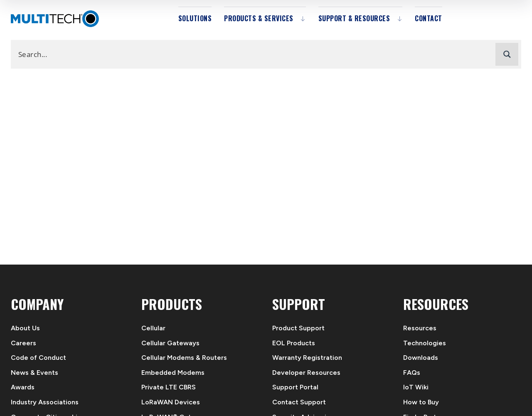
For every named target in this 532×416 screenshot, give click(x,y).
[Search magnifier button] (507, 54)
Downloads (421, 358)
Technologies (425, 343)
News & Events (34, 373)
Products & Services (259, 18)
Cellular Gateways (170, 343)
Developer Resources (306, 373)
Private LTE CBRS (169, 387)
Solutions (195, 18)
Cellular (153, 328)
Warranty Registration (307, 358)
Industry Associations (45, 402)
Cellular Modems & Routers (184, 358)
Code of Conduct (38, 358)
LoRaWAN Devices (171, 402)
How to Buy (421, 402)
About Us (25, 328)
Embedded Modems (173, 373)
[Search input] (255, 54)
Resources (420, 328)
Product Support (298, 328)
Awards (23, 387)
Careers (23, 343)
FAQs (412, 373)
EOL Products (294, 343)
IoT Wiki (416, 387)
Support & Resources (354, 18)
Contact (429, 18)
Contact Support (299, 402)
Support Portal (295, 387)
